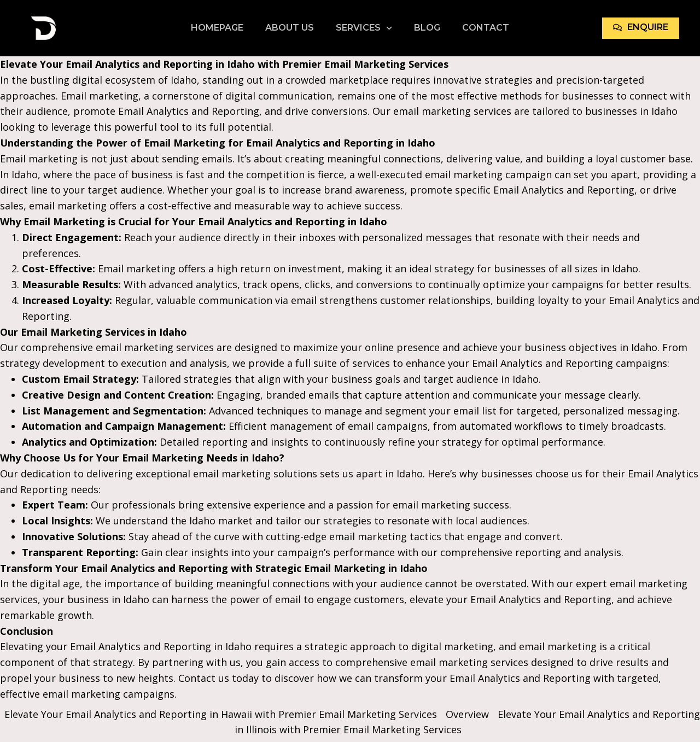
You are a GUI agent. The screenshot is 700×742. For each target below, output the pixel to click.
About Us (290, 28)
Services (364, 28)
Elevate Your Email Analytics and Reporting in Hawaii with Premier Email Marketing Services (221, 714)
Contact (486, 28)
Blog (427, 28)
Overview (467, 714)
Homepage (217, 28)
